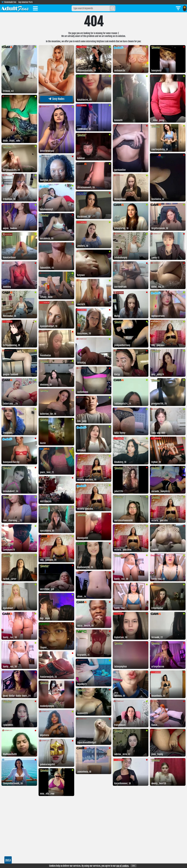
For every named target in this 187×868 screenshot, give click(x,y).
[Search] (112, 8)
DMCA (8, 860)
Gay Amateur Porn (25, 2)
